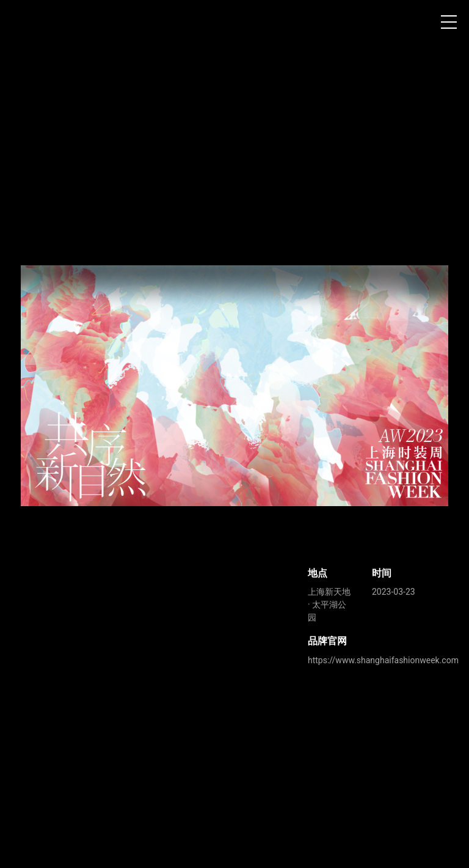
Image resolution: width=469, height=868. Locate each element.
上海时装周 (30, 24)
